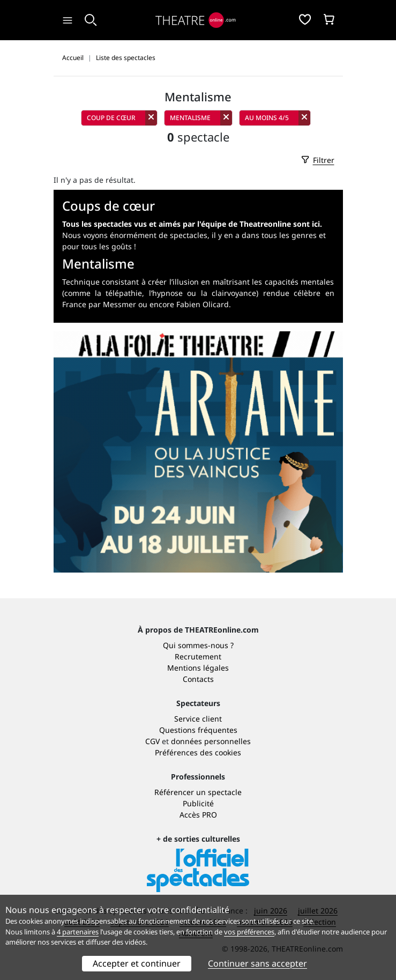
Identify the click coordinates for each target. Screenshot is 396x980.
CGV (152, 741)
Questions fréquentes (198, 730)
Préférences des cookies (198, 752)
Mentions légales (198, 668)
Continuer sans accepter (257, 963)
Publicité (198, 803)
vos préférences (249, 932)
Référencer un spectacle (198, 792)
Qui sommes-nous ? (198, 645)
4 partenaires (78, 932)
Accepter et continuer (137, 963)
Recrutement (198, 656)
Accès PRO (198, 815)
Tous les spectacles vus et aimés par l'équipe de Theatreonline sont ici (191, 224)
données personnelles (211, 741)
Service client (198, 719)
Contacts (198, 679)
